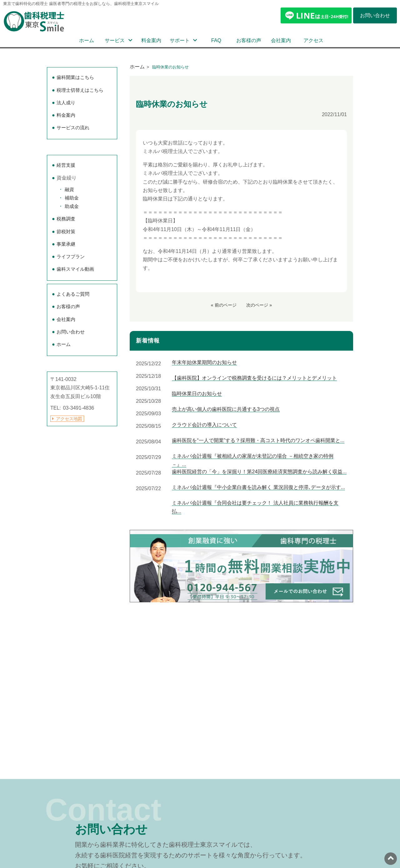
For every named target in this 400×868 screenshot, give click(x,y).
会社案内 (281, 40)
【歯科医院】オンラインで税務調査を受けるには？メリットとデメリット (254, 378)
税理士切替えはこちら (80, 90)
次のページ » (259, 305)
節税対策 (66, 232)
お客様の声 (249, 40)
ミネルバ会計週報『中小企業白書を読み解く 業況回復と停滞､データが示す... (258, 487)
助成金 (72, 206)
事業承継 (66, 244)
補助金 (72, 198)
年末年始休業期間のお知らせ (204, 362)
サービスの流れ (73, 128)
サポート (180, 40)
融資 (69, 189)
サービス (115, 40)
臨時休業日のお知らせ (197, 394)
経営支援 (66, 165)
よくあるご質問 (73, 294)
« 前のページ (224, 305)
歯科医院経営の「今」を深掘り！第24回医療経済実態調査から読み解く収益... (259, 472)
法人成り (66, 103)
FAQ (216, 40)
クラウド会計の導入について (204, 425)
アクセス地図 (69, 419)
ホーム (87, 40)
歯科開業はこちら (75, 77)
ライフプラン (71, 256)
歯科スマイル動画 (75, 269)
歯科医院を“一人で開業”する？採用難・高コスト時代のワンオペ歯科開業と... (258, 440)
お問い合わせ (71, 332)
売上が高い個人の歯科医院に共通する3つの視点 (226, 409)
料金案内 (151, 40)
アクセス (313, 40)
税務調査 (66, 219)
